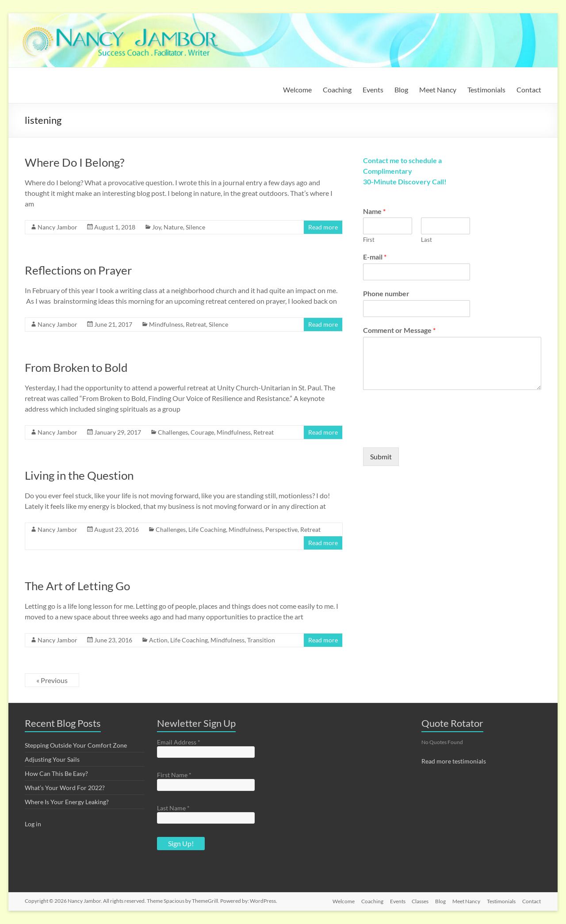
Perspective (281, 529)
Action (158, 640)
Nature (173, 227)
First (369, 240)
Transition (261, 640)
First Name (174, 775)
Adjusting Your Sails (52, 759)
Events (373, 90)
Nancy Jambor (57, 227)
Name (374, 211)
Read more (323, 227)
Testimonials (486, 90)
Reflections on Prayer (78, 270)
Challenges (173, 432)
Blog (401, 90)
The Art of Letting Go (77, 586)
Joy (157, 227)
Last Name (173, 808)
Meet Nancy (438, 90)
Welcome (297, 90)
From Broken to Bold (76, 367)
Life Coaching (207, 529)
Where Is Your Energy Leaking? (67, 802)
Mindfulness (166, 324)
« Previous (52, 680)
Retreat (196, 324)
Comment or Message (399, 330)
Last (426, 240)
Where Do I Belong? (75, 162)
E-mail (375, 257)
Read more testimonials (454, 761)
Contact (529, 90)
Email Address (179, 742)
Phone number (386, 293)
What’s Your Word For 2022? (65, 788)
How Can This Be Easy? (56, 773)
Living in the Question (79, 475)
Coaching (337, 90)
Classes (419, 901)
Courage (202, 432)
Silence (195, 227)
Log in (33, 824)
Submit (381, 456)
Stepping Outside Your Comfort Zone (76, 745)
